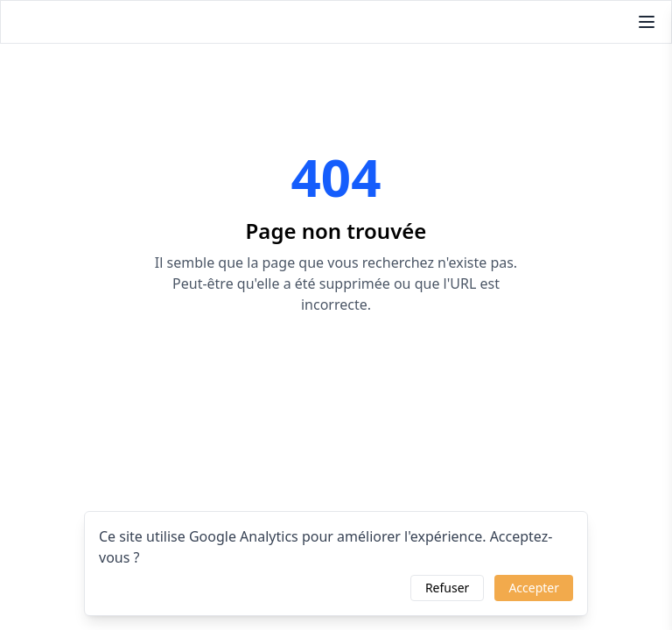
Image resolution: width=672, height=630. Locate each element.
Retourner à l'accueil (336, 357)
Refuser (447, 588)
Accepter (534, 588)
